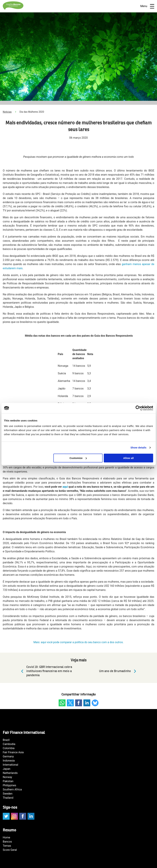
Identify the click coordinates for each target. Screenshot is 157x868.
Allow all (129, 458)
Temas (7, 846)
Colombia (9, 748)
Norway (7, 777)
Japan (7, 769)
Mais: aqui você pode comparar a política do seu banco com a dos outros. (79, 642)
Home (6, 837)
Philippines (9, 785)
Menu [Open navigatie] (147, 6)
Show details (139, 448)
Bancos (7, 842)
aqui (65, 487)
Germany (8, 756)
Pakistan (8, 781)
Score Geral (10, 850)
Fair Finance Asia (13, 752)
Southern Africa (12, 789)
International (10, 765)
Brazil (6, 740)
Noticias (7, 112)
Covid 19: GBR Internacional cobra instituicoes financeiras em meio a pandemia (46, 671)
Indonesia (9, 761)
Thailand (8, 798)
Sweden (8, 794)
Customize (78, 458)
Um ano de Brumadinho (118, 671)
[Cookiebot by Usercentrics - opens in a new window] (138, 408)
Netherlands (10, 773)
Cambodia (9, 744)
